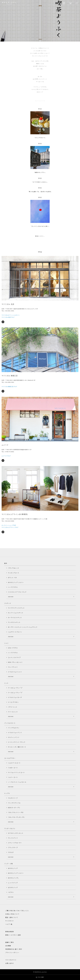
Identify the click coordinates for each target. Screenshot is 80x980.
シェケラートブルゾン (15, 632)
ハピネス (11, 892)
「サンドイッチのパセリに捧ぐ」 (40, 226)
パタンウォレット (14, 568)
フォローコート (13, 768)
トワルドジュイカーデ (15, 697)
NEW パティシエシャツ (15, 662)
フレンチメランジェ (14, 803)
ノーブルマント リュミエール (17, 782)
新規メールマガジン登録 (13, 935)
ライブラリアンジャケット (16, 608)
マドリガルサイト (11, 960)
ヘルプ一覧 (9, 924)
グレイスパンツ (13, 838)
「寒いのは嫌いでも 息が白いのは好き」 (40, 192)
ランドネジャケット (14, 622)
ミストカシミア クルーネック (17, 592)
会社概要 (8, 946)
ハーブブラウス (13, 587)
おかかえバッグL (13, 878)
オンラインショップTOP (9, 525)
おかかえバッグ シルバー (16, 582)
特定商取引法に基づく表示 (14, 949)
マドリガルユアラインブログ (10, 527)
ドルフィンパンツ (14, 737)
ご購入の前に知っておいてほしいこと (17, 911)
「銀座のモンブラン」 (40, 172)
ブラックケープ (13, 847)
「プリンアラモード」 (40, 138)
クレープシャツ (13, 667)
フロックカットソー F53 (16, 812)
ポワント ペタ (12, 578)
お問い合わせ (10, 963)
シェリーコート (13, 777)
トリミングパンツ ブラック (17, 742)
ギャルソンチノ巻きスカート (17, 747)
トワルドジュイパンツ (15, 732)
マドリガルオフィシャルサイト (11, 315)
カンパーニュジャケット (16, 613)
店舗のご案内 (10, 942)
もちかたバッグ (13, 887)
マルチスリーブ (13, 798)
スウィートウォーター (15, 843)
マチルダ (11, 852)
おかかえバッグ (13, 868)
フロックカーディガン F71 (16, 817)
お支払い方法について (12, 914)
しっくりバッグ (13, 883)
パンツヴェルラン (14, 728)
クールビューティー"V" (15, 693)
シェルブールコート (14, 763)
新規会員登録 (10, 931)
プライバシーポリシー (12, 952)
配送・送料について (12, 917)
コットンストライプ (14, 657)
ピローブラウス (13, 648)
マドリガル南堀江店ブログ (9, 387)
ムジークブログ (6, 456)
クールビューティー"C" (15, 688)
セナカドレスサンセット (16, 833)
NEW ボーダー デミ (14, 808)
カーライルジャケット (15, 617)
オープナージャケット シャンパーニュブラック (23, 627)
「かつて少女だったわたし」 (40, 182)
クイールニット (13, 712)
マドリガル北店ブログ (8, 317)
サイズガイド (10, 921)
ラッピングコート (14, 573)
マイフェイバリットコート (16, 772)
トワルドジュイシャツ (15, 672)
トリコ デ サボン (13, 702)
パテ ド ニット (13, 707)
